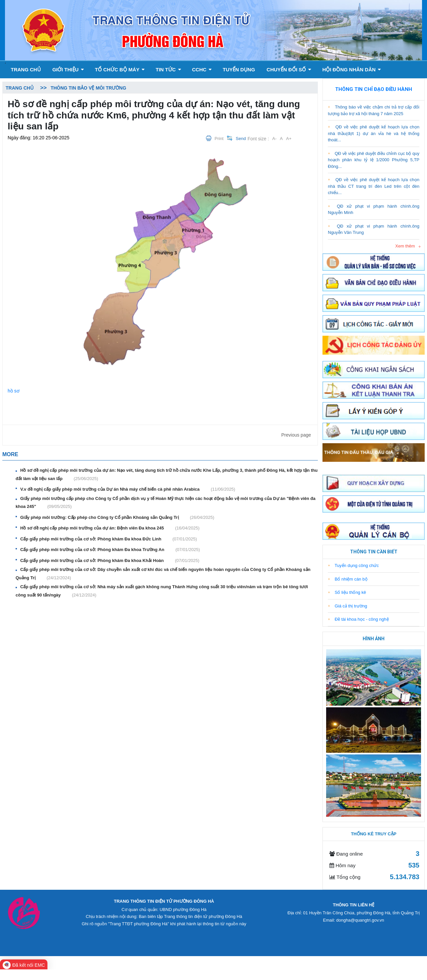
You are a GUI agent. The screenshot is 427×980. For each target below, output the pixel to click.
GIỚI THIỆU (68, 70)
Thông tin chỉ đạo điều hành (374, 89)
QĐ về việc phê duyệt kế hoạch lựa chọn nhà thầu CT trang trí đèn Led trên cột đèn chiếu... (374, 186)
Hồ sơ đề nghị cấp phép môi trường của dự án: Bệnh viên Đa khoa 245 (110, 528)
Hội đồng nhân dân (352, 70)
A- (275, 139)
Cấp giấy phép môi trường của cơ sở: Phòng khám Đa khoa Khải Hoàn (110, 561)
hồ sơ (14, 391)
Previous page (296, 435)
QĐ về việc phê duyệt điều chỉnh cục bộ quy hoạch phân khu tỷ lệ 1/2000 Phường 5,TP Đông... (374, 160)
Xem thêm (405, 246)
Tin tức (168, 70)
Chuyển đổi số (289, 70)
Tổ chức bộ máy (120, 70)
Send (241, 139)
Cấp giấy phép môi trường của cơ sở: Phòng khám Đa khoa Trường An (110, 550)
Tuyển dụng (239, 70)
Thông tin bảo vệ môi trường (88, 88)
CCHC (202, 70)
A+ (289, 139)
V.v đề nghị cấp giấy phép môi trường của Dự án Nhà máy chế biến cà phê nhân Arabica (128, 489)
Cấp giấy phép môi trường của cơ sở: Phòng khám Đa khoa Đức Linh (109, 539)
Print (219, 139)
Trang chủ (26, 70)
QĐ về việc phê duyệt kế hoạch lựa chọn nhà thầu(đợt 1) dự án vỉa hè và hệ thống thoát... (374, 133)
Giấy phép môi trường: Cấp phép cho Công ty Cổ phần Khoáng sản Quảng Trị (117, 518)
